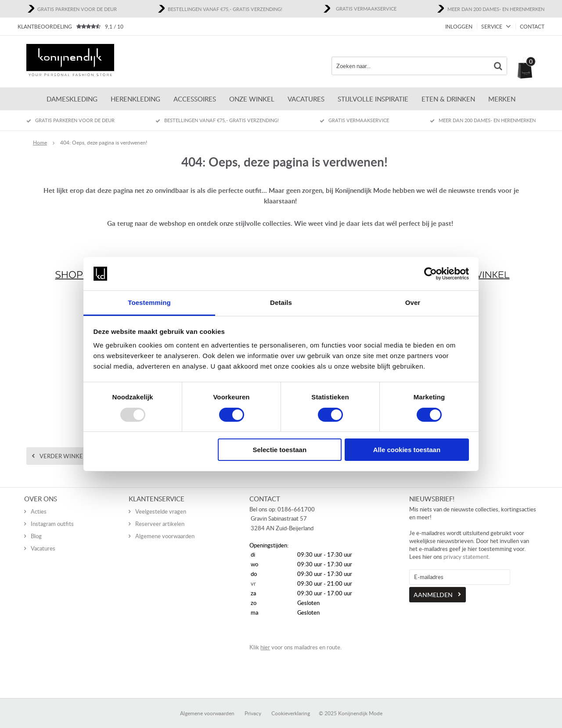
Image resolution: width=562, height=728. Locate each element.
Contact (532, 27)
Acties (39, 502)
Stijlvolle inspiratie (373, 99)
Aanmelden (433, 585)
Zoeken (498, 66)
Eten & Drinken (448, 99)
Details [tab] (281, 302)
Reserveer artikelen (160, 514)
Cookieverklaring (291, 704)
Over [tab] (413, 302)
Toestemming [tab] (149, 302)
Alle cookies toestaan (407, 450)
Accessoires (195, 99)
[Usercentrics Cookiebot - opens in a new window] (431, 274)
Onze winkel (252, 99)
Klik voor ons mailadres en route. (295, 638)
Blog (36, 527)
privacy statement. (467, 547)
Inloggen (459, 27)
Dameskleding (72, 99)
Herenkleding (135, 99)
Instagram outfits (52, 514)
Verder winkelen (67, 456)
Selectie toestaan (280, 450)
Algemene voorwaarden (165, 527)
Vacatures (306, 99)
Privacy (253, 704)
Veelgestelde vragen (161, 502)
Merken (502, 99)
